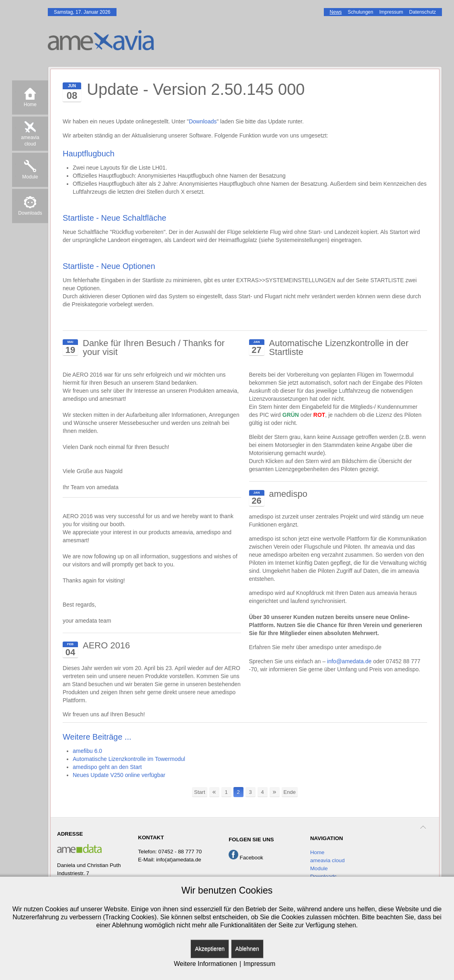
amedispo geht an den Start (107, 767)
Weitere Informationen (206, 964)
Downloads (203, 121)
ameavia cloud (327, 860)
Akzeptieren (210, 949)
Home (317, 852)
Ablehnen (247, 949)
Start (199, 792)
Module (319, 868)
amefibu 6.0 (87, 751)
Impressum (259, 964)
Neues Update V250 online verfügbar (119, 775)
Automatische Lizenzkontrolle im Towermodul (129, 759)
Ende (290, 792)
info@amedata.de (349, 661)
